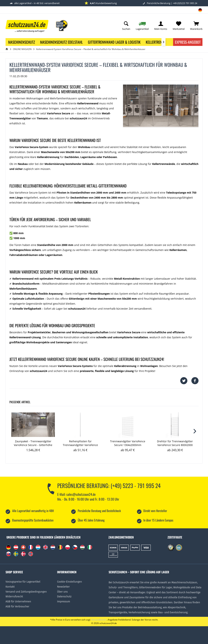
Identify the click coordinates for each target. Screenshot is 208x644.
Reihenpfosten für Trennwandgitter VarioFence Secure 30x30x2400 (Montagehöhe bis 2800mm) (80, 443)
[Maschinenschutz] (22, 42)
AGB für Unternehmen (18, 602)
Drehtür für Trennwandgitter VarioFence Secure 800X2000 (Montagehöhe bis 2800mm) (175, 443)
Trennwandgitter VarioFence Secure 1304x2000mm (128, 443)
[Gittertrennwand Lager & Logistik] (114, 42)
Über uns (62, 592)
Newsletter (63, 587)
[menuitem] (199, 11)
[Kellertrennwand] (159, 42)
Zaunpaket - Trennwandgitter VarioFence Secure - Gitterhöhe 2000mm (33, 443)
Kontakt (10, 587)
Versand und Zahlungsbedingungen (26, 592)
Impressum (64, 602)
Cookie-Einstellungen (69, 582)
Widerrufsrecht (14, 597)
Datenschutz (64, 597)
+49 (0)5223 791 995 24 (185, 3)
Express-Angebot (188, 42)
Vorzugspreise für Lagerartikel (23, 582)
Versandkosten (99, 620)
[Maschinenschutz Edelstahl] (61, 42)
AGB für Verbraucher (17, 607)
